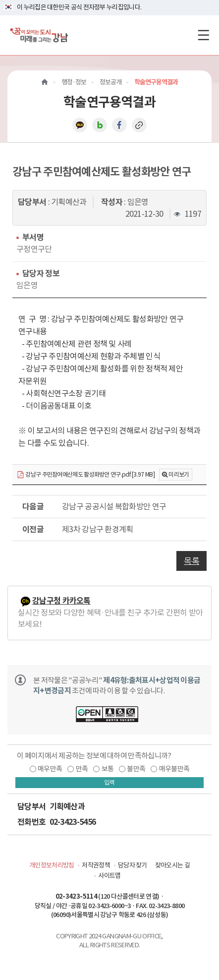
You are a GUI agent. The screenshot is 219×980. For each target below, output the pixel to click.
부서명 (33, 237)
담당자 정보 (41, 274)
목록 (192, 561)
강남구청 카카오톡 (61, 601)
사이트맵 (109, 876)
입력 (109, 782)
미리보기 (179, 474)
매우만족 (50, 769)
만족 (82, 769)
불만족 (136, 769)
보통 (108, 769)
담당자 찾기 (133, 865)
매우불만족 (174, 769)
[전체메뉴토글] (203, 35)
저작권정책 (96, 865)
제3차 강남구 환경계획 (98, 529)
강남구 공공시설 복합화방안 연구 (114, 506)
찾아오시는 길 (172, 865)
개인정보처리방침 (52, 865)
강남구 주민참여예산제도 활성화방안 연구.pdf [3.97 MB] (86, 475)
